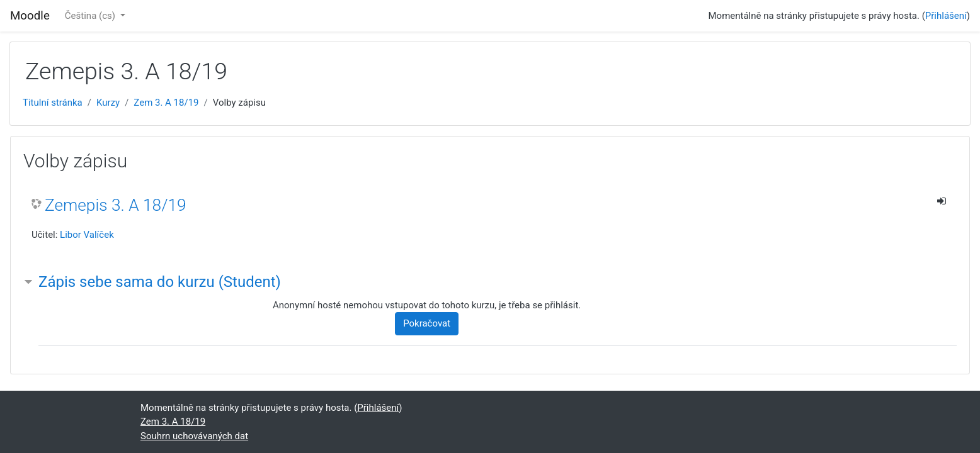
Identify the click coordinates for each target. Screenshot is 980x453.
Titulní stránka (53, 103)
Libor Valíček (87, 235)
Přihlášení (946, 16)
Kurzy (108, 103)
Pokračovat (427, 323)
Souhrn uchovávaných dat (194, 436)
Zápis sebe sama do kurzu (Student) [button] (160, 282)
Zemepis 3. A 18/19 (116, 205)
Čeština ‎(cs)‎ (91, 16)
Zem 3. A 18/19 (166, 103)
